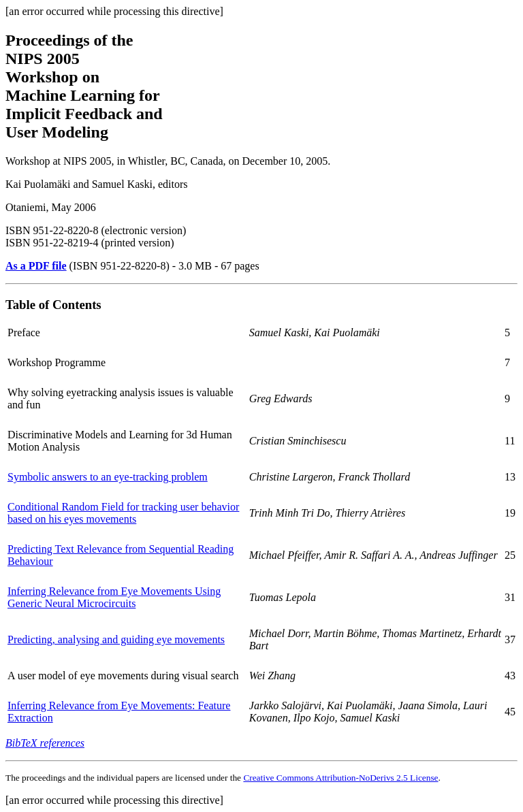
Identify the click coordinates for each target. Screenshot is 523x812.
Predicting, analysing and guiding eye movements (116, 639)
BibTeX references (45, 743)
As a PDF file (36, 266)
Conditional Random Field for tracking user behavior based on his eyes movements (123, 513)
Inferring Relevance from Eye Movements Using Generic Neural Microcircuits (114, 597)
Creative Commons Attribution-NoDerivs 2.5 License (340, 778)
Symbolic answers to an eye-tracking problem (108, 477)
